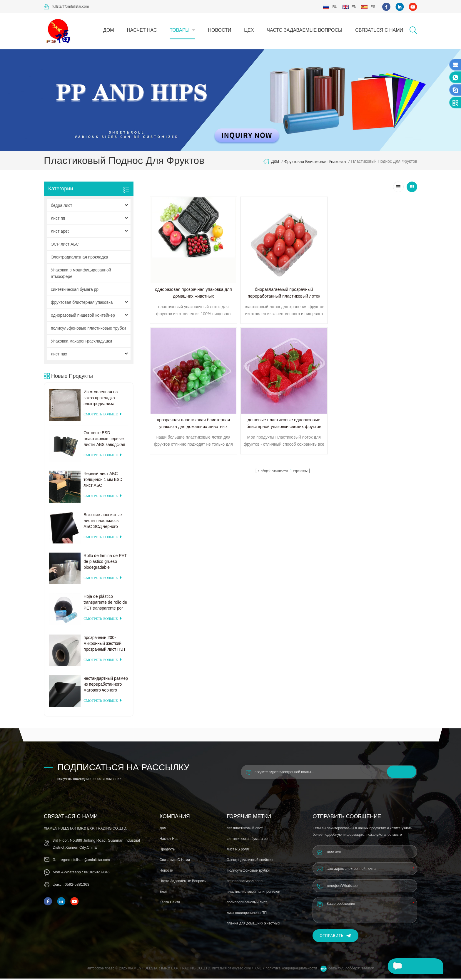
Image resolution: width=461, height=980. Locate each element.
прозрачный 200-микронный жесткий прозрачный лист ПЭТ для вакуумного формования (105, 645)
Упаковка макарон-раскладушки (81, 342)
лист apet (60, 232)
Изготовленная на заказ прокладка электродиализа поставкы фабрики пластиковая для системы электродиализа (101, 399)
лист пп (58, 219)
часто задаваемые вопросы (304, 30)
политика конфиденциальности (291, 970)
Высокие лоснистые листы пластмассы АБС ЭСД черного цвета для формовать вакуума (104, 522)
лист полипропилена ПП (247, 914)
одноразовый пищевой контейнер (83, 316)
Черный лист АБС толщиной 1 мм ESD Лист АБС (103, 481)
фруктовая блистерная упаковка (315, 163)
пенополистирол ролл (245, 882)
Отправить (335, 937)
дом (109, 30)
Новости (219, 30)
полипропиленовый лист (247, 904)
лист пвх (59, 355)
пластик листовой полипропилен (253, 893)
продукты (168, 851)
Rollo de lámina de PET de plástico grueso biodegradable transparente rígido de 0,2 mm (105, 563)
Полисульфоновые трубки (248, 872)
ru (330, 7)
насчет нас (142, 30)
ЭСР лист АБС (65, 245)
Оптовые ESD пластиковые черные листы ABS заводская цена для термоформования (104, 440)
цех (249, 30)
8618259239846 (97, 874)
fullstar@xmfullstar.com (66, 7)
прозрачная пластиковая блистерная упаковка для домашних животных (316, 275)
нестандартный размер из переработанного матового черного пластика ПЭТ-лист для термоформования (106, 686)
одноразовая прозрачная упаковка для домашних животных (182, 275)
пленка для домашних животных (253, 925)
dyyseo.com (242, 970)
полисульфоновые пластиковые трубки (88, 329)
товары (179, 30)
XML (258, 970)
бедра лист (61, 207)
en (349, 7)
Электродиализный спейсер (250, 861)
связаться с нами (379, 30)
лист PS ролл (238, 851)
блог (163, 893)
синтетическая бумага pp (75, 291)
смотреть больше (102, 416)
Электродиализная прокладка (79, 258)
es (368, 7)
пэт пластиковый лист (245, 830)
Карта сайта (170, 904)
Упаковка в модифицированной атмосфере (81, 274)
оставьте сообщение (414, 966)
